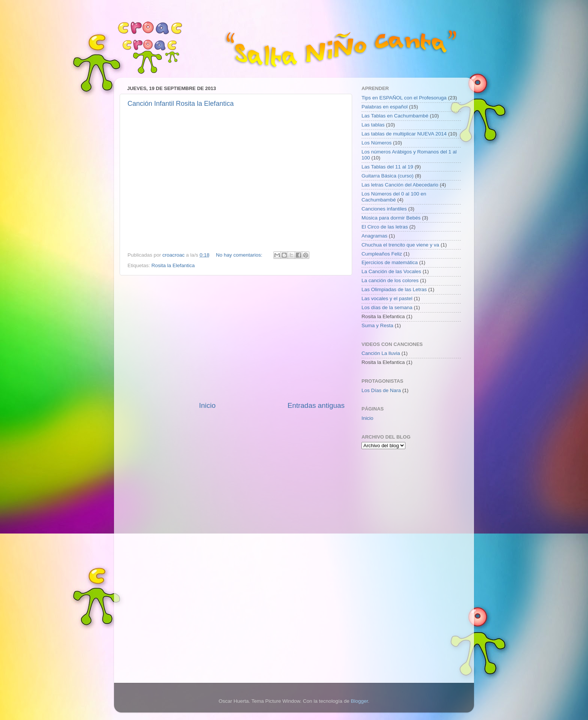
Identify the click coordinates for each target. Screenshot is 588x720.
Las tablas (373, 125)
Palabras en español (385, 107)
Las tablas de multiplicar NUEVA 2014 (404, 134)
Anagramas (374, 236)
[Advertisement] (236, 338)
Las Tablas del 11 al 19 (387, 167)
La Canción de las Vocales (391, 271)
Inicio (207, 405)
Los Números (376, 143)
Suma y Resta (377, 325)
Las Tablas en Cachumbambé (395, 116)
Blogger (359, 701)
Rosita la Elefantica (173, 265)
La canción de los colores (390, 280)
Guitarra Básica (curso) (388, 176)
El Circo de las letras (385, 227)
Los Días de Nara (381, 390)
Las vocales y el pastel (387, 298)
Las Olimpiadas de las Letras (394, 289)
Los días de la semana (387, 307)
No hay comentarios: (240, 255)
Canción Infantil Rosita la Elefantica (181, 104)
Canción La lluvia (381, 353)
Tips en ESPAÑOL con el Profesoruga (404, 98)
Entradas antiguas (316, 405)
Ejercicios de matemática (390, 262)
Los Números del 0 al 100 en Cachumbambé (394, 197)
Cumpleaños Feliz (382, 254)
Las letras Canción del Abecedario (400, 185)
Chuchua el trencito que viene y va (400, 245)
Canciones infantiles (384, 209)
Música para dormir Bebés (391, 218)
